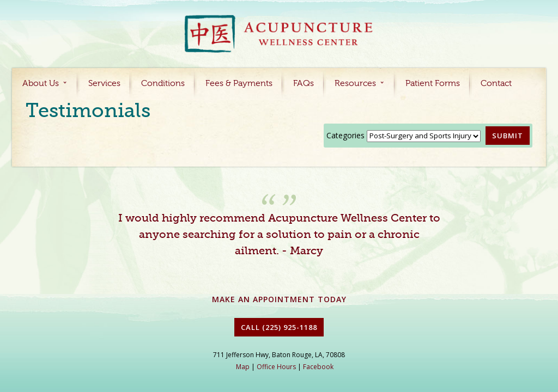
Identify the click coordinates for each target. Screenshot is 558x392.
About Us (41, 84)
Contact (496, 84)
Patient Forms (433, 84)
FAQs (304, 84)
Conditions (163, 84)
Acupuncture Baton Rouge (279, 35)
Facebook (318, 367)
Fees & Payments (239, 84)
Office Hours (276, 367)
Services (104, 84)
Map (243, 367)
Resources (355, 84)
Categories (345, 135)
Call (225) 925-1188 (279, 327)
